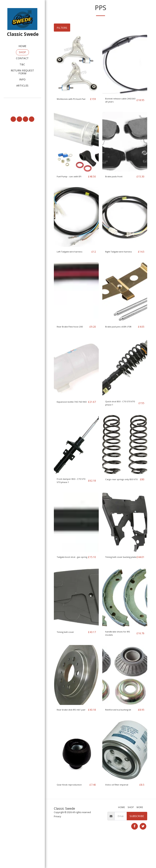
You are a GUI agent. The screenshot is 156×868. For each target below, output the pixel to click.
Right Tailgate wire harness (117, 260)
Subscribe (137, 844)
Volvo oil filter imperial (119, 813)
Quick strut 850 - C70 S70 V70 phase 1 (121, 418)
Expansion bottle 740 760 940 (70, 418)
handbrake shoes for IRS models (120, 657)
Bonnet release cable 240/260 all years (118, 101)
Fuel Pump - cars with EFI (70, 180)
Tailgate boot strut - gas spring (69, 577)
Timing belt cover (67, 654)
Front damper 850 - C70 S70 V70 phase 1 (72, 498)
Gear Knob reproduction (72, 813)
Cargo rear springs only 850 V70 (120, 498)
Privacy (57, 845)
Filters (62, 28)
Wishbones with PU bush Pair (72, 101)
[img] (76, 64)
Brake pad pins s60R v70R (118, 339)
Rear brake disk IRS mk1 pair (72, 736)
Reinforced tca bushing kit (121, 734)
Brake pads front (116, 178)
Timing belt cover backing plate (116, 577)
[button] (22, 103)
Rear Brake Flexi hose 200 (70, 339)
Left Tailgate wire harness (73, 258)
